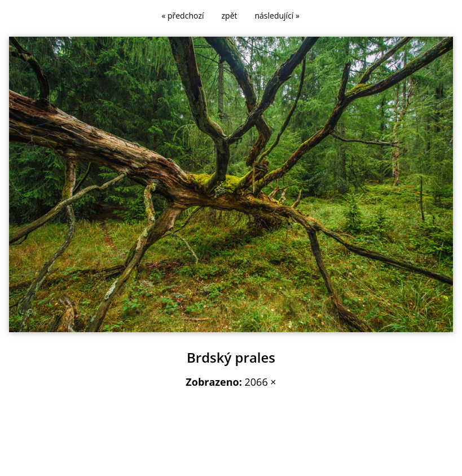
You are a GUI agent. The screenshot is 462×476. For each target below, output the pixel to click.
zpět (230, 16)
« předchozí (182, 16)
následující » (277, 16)
